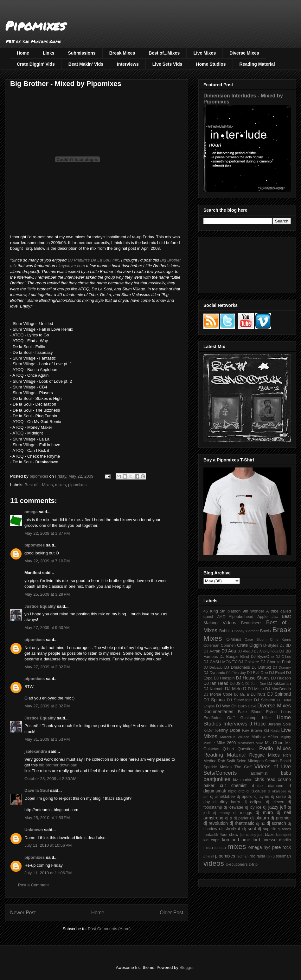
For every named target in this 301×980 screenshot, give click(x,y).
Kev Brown (252, 731)
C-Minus (234, 639)
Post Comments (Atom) (109, 929)
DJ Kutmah (213, 689)
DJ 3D (285, 646)
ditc (241, 791)
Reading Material (257, 64)
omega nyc (259, 847)
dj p (229, 818)
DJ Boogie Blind (234, 657)
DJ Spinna (214, 700)
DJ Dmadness (237, 667)
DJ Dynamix (214, 673)
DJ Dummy (282, 667)
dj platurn (260, 818)
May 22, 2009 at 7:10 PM (47, 561)
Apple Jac (267, 617)
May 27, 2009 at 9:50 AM (47, 628)
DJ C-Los (283, 657)
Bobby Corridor (247, 631)
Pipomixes (35, 26)
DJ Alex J (245, 651)
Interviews (128, 64)
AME (221, 617)
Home (23, 53)
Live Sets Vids (167, 64)
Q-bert (228, 749)
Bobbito (226, 631)
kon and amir (236, 840)
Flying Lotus (278, 712)
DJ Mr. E (242, 694)
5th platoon (230, 611)
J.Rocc (257, 724)
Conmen (228, 646)
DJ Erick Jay (236, 673)
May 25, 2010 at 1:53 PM (47, 818)
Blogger (186, 967)
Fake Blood (250, 712)
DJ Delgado (213, 667)
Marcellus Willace (235, 737)
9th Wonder (253, 611)
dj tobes (284, 829)
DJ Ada (229, 651)
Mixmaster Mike (250, 743)
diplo (232, 791)
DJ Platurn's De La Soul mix (93, 260)
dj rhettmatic (242, 823)
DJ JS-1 (237, 684)
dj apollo (244, 797)
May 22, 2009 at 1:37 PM (47, 533)
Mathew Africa (265, 737)
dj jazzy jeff (274, 807)
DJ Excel (277, 673)
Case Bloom (256, 639)
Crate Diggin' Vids (36, 64)
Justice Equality (40, 606)
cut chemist (233, 785)
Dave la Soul (37, 790)
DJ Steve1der (239, 700)
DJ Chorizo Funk (276, 662)
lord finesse (265, 840)
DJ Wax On (226, 706)
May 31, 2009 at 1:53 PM (47, 739)
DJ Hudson (281, 678)
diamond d (279, 786)
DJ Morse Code (218, 694)
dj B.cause (256, 791)
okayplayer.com (70, 266)
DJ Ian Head (216, 683)
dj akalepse (277, 791)
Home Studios (211, 64)
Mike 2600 (226, 743)
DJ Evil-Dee (257, 673)
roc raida (257, 856)
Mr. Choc (274, 743)
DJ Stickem (265, 700)
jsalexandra (36, 751)
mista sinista (215, 848)
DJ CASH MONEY (220, 662)
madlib (285, 840)
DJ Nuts (258, 694)
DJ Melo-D (236, 689)
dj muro (264, 812)
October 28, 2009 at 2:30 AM (50, 779)
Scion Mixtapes (250, 761)
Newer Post (23, 913)
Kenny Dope (228, 730)
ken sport (283, 835)
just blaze (266, 835)
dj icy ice (253, 807)
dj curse (279, 797)
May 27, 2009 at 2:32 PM (47, 667)
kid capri (211, 840)
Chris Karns (280, 639)
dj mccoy (221, 813)
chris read (265, 779)
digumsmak (215, 791)
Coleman (211, 646)
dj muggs (243, 813)
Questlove (247, 749)
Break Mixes (122, 53)
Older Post (171, 913)
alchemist (259, 773)
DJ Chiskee (249, 662)
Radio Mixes (275, 748)
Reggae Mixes (264, 755)
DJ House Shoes (253, 678)
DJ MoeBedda (278, 689)
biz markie (243, 780)
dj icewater (234, 807)
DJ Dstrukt (261, 667)
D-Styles (271, 646)
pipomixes (77, 485)
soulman (283, 856)
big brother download (58, 765)
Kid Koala (272, 731)
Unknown (34, 830)
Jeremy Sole (279, 724)
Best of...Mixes (164, 53)
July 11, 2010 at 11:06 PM (48, 873)
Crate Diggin (249, 645)
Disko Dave (247, 706)
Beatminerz (251, 623)
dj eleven (275, 802)
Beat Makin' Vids (86, 64)
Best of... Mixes (39, 485)
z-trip (253, 864)
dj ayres (262, 797)
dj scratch (276, 823)
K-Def (208, 731)
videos (214, 863)
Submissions (82, 53)
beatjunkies (217, 779)
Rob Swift (226, 761)
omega (31, 512)
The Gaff (243, 767)
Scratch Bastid (278, 761)
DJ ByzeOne (263, 657)
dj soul (249, 829)
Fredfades (212, 718)
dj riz (260, 824)
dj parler (241, 818)
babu (286, 773)
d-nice (257, 786)
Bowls (266, 631)
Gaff (231, 718)
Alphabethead (241, 617)
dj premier (281, 818)
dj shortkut (230, 829)
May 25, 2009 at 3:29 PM (47, 594)
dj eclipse (253, 802)
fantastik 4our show (221, 835)
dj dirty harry (227, 802)
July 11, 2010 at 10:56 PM (48, 845)
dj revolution (216, 823)
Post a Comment (33, 885)
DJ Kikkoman (279, 684)
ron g (271, 856)
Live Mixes (205, 53)
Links (49, 53)
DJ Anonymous (266, 651)
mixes (61, 485)
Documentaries (218, 712)
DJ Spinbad (279, 694)
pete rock (282, 847)
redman (242, 856)
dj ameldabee (222, 797)
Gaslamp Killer (256, 718)
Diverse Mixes (244, 53)
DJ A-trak (212, 651)
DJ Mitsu (256, 689)
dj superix (267, 829)
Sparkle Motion (218, 767)
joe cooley (248, 835)
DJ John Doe (256, 684)
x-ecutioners (237, 864)
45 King (211, 611)
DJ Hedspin (224, 678)
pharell (209, 856)
